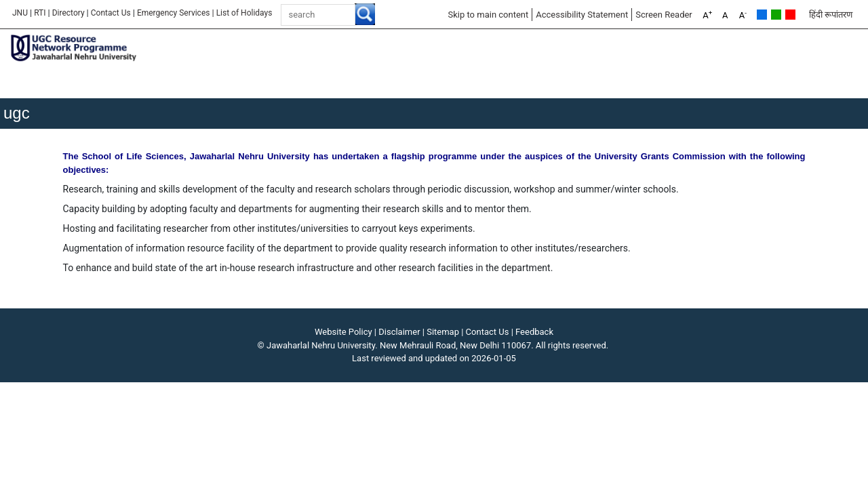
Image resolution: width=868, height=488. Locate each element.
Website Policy (343, 332)
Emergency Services (174, 13)
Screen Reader (664, 15)
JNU (20, 13)
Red (790, 15)
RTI (40, 13)
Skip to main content (488, 15)
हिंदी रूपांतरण (831, 15)
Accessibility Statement (582, 15)
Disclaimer (399, 332)
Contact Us (111, 13)
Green (776, 15)
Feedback (534, 332)
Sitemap (443, 332)
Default (762, 15)
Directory (68, 13)
